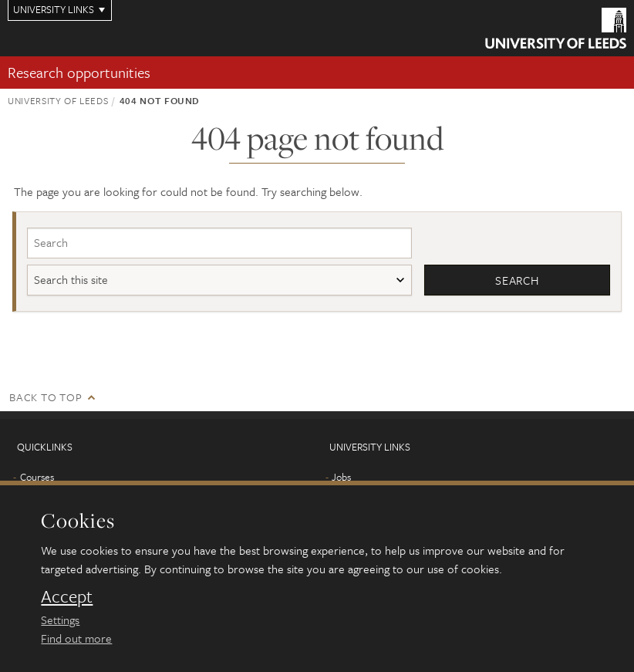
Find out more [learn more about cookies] (76, 638)
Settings (60, 620)
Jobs (341, 477)
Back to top (46, 397)
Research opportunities (79, 72)
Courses (37, 477)
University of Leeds (58, 100)
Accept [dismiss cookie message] (67, 596)
